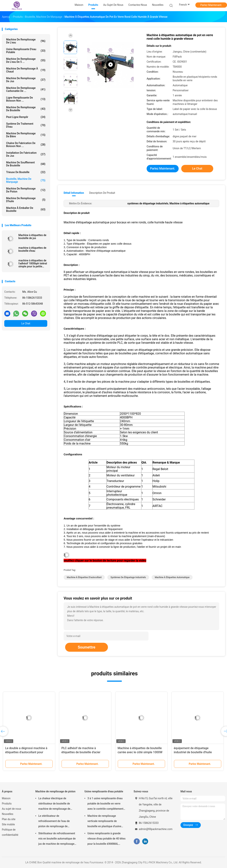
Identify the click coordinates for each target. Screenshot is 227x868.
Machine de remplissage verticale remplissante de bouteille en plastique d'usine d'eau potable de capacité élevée (106, 822)
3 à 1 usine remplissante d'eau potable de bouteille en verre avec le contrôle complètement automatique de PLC (105, 804)
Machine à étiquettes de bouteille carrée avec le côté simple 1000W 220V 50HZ (140, 752)
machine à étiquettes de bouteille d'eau (32, 249)
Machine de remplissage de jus (26, 80)
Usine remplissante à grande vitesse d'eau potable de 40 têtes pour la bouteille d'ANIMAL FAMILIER (106, 839)
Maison (6, 798)
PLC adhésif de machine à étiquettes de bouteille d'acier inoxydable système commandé (82, 752)
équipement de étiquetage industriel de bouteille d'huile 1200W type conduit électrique (194, 752)
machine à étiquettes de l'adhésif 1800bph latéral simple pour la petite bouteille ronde (33, 263)
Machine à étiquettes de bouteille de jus (32, 237)
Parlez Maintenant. (211, 5)
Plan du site (9, 819)
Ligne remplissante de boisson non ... (26, 99)
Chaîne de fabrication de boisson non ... (26, 145)
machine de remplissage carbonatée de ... (26, 89)
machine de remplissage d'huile (26, 200)
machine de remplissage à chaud (26, 70)
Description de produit (102, 193)
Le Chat (26, 323)
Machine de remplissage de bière (26, 135)
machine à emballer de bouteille (26, 209)
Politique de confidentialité (10, 832)
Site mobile (8, 824)
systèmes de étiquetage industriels (128, 577)
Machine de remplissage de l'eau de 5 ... (26, 60)
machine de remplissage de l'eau (26, 41)
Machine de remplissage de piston (26, 190)
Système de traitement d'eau (26, 125)
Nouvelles (8, 814)
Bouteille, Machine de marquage (26, 180)
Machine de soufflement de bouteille (26, 164)
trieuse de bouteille (26, 172)
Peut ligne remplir (26, 117)
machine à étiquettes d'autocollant (84, 577)
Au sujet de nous (11, 809)
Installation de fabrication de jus (26, 154)
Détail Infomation (74, 193)
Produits (7, 804)
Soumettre (87, 647)
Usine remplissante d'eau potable (26, 51)
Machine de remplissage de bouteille (26, 109)
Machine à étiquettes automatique (172, 577)
